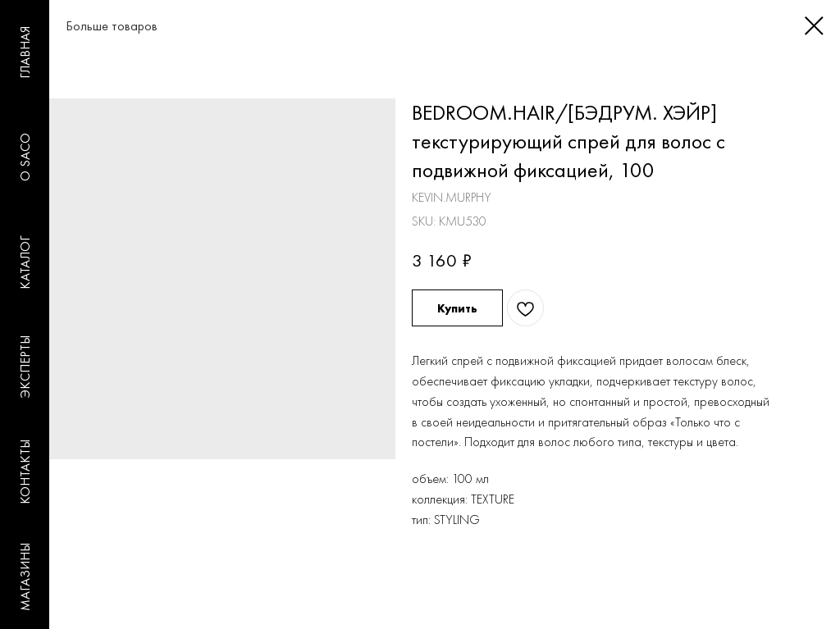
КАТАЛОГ (25, 262)
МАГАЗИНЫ (25, 577)
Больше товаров (95, 26)
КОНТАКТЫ (25, 472)
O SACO (25, 157)
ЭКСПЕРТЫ (25, 367)
